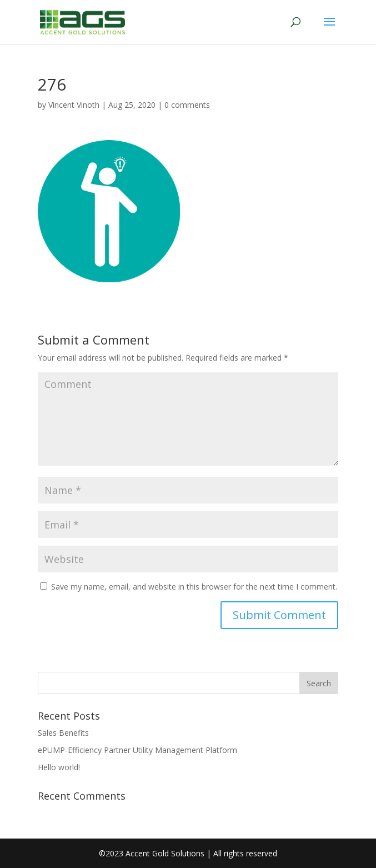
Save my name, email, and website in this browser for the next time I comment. (194, 587)
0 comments (187, 105)
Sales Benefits (63, 733)
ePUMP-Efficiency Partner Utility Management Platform (137, 750)
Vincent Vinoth (74, 105)
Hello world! (59, 767)
